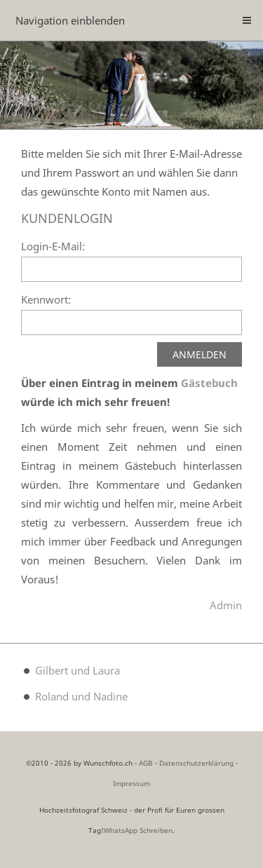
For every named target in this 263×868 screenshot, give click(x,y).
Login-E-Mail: (53, 246)
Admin (226, 605)
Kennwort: (46, 299)
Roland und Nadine (81, 696)
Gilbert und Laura (77, 670)
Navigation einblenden (70, 20)
